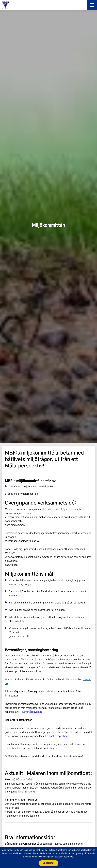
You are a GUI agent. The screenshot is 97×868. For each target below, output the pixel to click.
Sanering (29, 791)
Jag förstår (49, 863)
